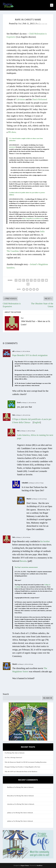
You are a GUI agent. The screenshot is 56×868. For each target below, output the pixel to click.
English (37, 422)
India (42, 231)
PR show (12, 132)
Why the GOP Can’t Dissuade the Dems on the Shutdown (21, 772)
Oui (20, 24)
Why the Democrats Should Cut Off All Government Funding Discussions (26, 762)
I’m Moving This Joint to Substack (15, 753)
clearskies (10, 804)
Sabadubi (25, 483)
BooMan (10, 787)
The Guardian (13, 251)
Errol (19, 402)
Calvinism (20, 99)
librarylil (10, 796)
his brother (45, 541)
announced (12, 147)
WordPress (40, 865)
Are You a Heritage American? (13, 758)
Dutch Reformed (40, 99)
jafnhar (9, 813)
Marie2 (29, 499)
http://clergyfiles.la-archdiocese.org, (33, 218)
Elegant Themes (25, 865)
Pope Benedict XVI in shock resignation (30, 355)
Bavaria (23, 561)
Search (6, 694)
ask (13, 351)
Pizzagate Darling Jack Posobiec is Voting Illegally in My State (22, 767)
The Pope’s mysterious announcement (26, 567)
